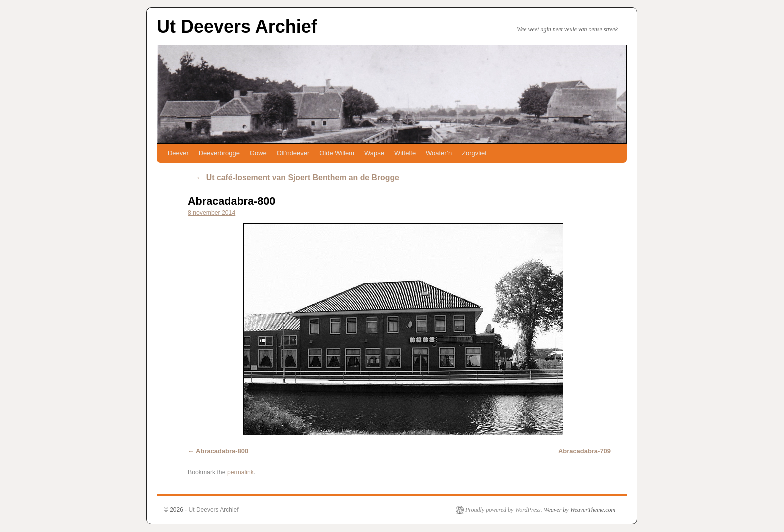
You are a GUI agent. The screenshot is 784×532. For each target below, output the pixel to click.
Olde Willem (337, 153)
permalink (241, 472)
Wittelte (405, 153)
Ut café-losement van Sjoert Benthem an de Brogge (297, 178)
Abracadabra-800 (232, 201)
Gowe (258, 153)
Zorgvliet (474, 153)
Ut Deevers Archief (237, 27)
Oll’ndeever (293, 153)
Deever (178, 153)
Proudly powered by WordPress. (504, 510)
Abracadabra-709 (585, 451)
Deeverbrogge (219, 153)
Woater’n (439, 153)
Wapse (374, 153)
